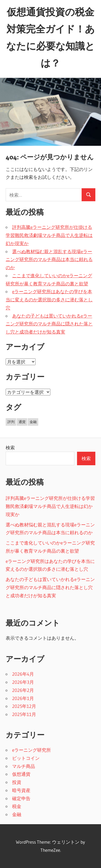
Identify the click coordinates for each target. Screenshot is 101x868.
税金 (17, 806)
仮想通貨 (21, 774)
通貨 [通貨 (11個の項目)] (22, 422)
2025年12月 (24, 706)
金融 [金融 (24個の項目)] (33, 422)
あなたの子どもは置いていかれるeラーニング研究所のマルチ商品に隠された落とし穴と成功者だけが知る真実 (49, 324)
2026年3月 (23, 682)
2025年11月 (24, 714)
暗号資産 (21, 790)
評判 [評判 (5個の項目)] (11, 422)
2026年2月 (23, 690)
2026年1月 (23, 698)
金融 (17, 814)
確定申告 (21, 798)
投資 (17, 782)
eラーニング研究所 (32, 750)
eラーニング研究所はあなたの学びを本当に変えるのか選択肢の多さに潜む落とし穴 (49, 300)
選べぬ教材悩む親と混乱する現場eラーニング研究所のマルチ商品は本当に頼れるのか (49, 260)
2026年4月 (23, 674)
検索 (10, 448)
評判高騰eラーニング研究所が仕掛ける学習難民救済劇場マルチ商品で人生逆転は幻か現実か (49, 235)
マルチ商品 (24, 766)
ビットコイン (26, 758)
